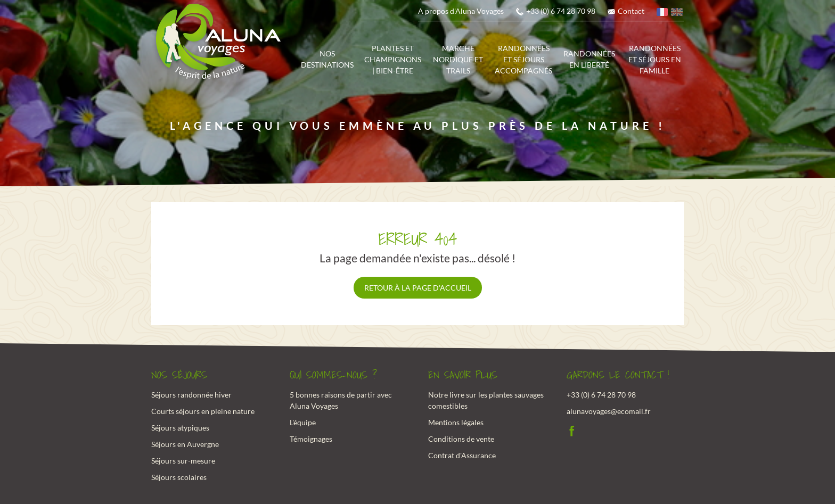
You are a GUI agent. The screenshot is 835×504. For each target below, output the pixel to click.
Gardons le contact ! (618, 375)
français (663, 14)
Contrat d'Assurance (462, 455)
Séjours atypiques (180, 428)
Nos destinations (327, 59)
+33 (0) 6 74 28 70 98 (561, 11)
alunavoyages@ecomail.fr (609, 411)
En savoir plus (463, 375)
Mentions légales (456, 422)
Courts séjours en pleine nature (203, 411)
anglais (677, 14)
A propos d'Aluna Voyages (461, 11)
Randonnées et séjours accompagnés (523, 59)
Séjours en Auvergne (185, 444)
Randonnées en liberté (589, 59)
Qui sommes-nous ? (333, 375)
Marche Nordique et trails (458, 59)
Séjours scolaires (179, 477)
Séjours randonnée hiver (191, 395)
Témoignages (311, 439)
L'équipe (303, 422)
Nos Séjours (179, 375)
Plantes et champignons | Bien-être (393, 59)
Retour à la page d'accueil (418, 288)
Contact (631, 11)
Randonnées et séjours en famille (655, 59)
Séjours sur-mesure (183, 461)
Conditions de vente (461, 439)
